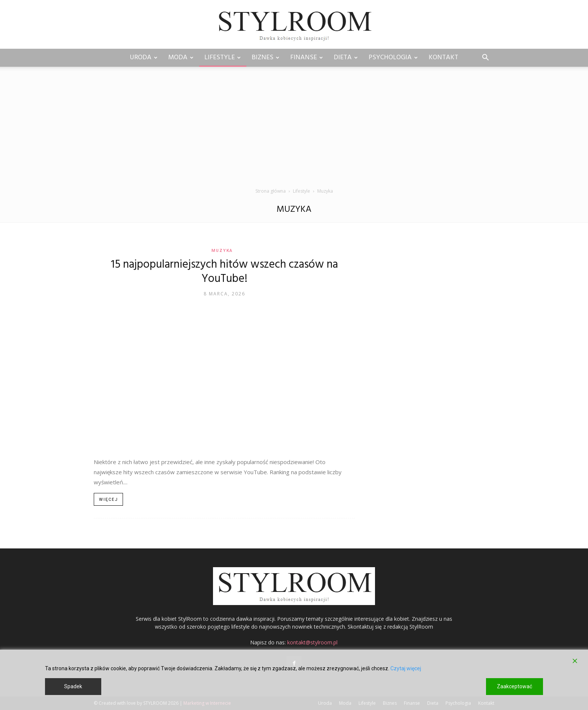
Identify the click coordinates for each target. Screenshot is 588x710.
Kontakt (443, 58)
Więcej (109, 500)
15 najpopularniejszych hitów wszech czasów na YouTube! (224, 272)
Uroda (144, 58)
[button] (485, 58)
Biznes (265, 58)
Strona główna (271, 191)
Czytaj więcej (406, 668)
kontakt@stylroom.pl (312, 642)
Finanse (307, 58)
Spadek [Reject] (73, 686)
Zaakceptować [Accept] (514, 686)
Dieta (346, 58)
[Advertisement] (294, 131)
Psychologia (393, 58)
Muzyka (222, 251)
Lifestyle (223, 58)
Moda (181, 58)
